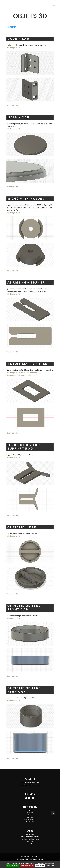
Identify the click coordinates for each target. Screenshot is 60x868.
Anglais (30, 844)
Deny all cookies (27, 865)
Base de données (30, 820)
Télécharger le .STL (13, 48)
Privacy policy (50, 865)
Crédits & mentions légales (30, 839)
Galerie (30, 815)
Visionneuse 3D (12, 105)
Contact (30, 817)
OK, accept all (12, 865)
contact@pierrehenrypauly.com (30, 785)
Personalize (40, 865)
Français (30, 841)
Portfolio (30, 813)
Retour (11, 27)
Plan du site (30, 834)
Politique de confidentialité (30, 837)
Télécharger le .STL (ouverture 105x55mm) (22, 373)
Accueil (30, 810)
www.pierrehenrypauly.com (30, 783)
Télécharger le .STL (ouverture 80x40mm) (22, 375)
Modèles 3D (30, 822)
